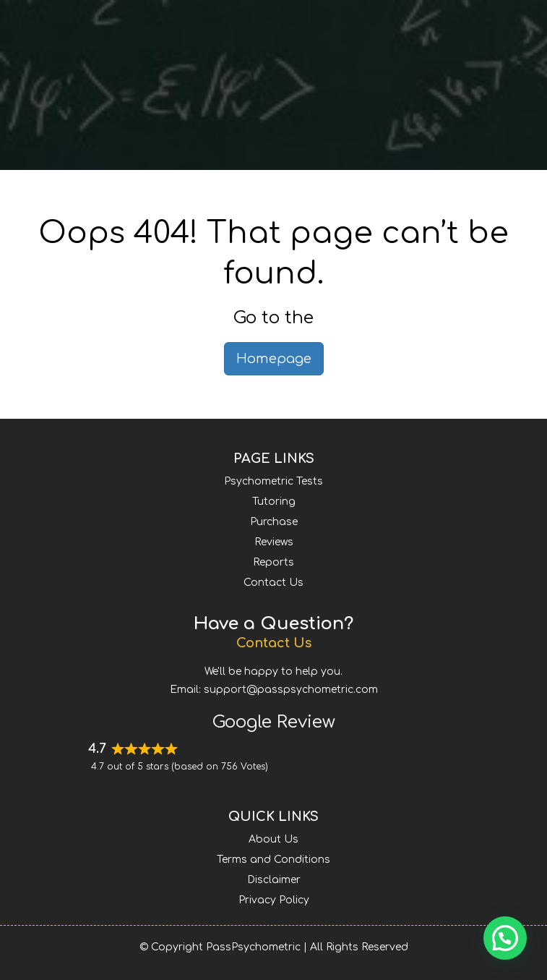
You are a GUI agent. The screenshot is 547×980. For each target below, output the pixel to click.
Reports (273, 562)
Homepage (274, 359)
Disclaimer (274, 880)
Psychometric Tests (273, 481)
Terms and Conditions (273, 860)
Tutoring (274, 502)
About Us (273, 839)
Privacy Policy (274, 900)
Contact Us (273, 583)
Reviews (274, 542)
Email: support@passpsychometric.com (274, 690)
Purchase (274, 522)
